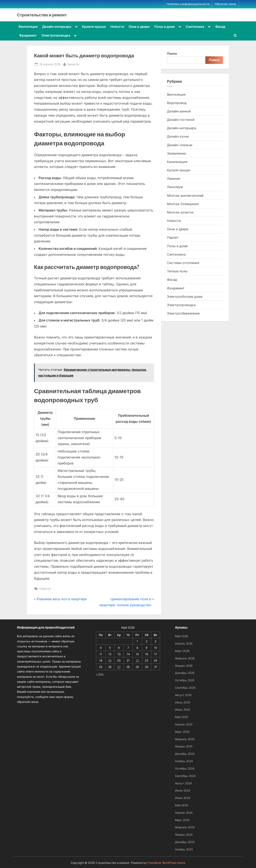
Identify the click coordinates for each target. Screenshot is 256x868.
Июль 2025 (183, 702)
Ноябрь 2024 (184, 761)
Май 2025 (182, 717)
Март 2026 (182, 651)
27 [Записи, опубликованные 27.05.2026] (119, 667)
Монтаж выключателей (185, 195)
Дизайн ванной (179, 111)
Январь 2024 (184, 835)
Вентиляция (28, 27)
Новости (117, 27)
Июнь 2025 (183, 710)
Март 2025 (182, 732)
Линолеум (175, 187)
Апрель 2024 (184, 813)
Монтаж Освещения (183, 204)
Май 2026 (182, 636)
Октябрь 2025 (185, 680)
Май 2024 (182, 805)
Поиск (172, 54)
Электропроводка (56, 35)
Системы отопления (183, 263)
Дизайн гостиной (181, 120)
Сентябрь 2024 (185, 776)
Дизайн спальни (180, 145)
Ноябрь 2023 (184, 849)
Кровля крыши (94, 27)
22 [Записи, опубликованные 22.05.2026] (137, 660)
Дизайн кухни (178, 136)
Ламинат (174, 179)
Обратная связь (225, 4)
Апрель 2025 (184, 724)
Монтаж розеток (180, 212)
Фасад (220, 27)
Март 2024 (182, 820)
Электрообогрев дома (185, 297)
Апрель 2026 (184, 643)
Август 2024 (183, 783)
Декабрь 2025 (185, 673)
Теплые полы (177, 271)
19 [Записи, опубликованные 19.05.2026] (110, 660)
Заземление (176, 153)
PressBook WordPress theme (166, 863)
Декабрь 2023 (185, 842)
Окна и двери (139, 27)
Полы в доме (164, 27)
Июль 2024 (183, 790)
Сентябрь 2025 (185, 688)
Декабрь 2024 (185, 754)
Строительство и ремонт (42, 15)
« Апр (100, 674)
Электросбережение (183, 313)
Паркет (173, 237)
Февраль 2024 (185, 827)
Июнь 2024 (183, 798)
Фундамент (28, 35)
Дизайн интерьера (57, 27)
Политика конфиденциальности (188, 4)
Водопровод (177, 103)
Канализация (177, 162)
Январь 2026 (184, 666)
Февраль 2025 (185, 739)
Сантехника (195, 27)
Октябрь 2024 (185, 768)
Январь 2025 (184, 746)
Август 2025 (183, 695)
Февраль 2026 (185, 658)
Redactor (73, 64)
